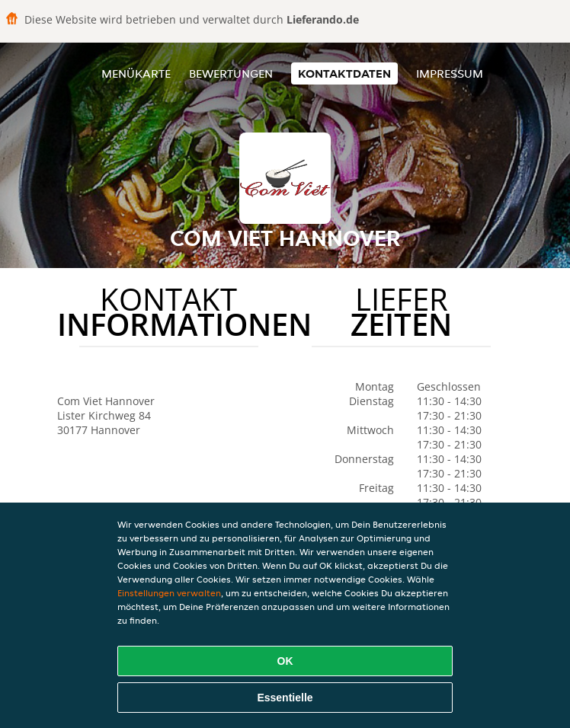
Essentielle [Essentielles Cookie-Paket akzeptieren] (285, 698)
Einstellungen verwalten (169, 593)
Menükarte (136, 73)
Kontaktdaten (344, 73)
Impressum (450, 73)
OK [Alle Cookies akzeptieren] (285, 661)
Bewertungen (231, 73)
